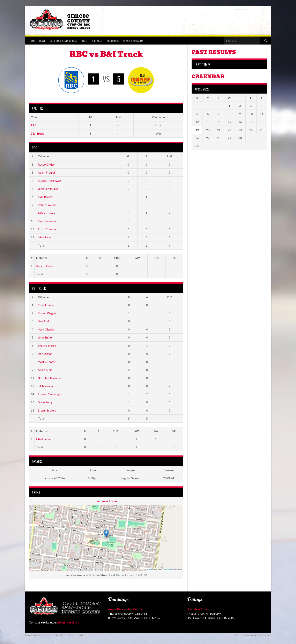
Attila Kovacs (46, 213)
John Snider (45, 337)
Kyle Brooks (46, 197)
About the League (92, 41)
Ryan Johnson (47, 221)
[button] (106, 534)
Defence (42, 258)
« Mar (197, 146)
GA (157, 258)
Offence (43, 156)
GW (137, 258)
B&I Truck (37, 133)
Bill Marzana (45, 386)
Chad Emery (46, 305)
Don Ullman (45, 354)
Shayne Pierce (47, 346)
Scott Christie (47, 229)
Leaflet (150, 570)
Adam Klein (45, 370)
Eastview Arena (106, 501)
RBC (34, 125)
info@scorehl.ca (68, 622)
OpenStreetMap (168, 570)
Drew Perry (45, 402)
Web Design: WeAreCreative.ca (253, 635)
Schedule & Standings (63, 41)
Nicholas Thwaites (50, 378)
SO (175, 258)
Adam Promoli (47, 172)
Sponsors (113, 41)
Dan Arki (43, 321)
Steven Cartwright (50, 394)
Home (32, 41)
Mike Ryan (44, 237)
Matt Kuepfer (47, 362)
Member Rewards (133, 41)
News (42, 41)
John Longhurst (48, 189)
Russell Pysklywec (50, 181)
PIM (169, 156)
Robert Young (47, 205)
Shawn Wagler (47, 313)
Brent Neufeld (47, 410)
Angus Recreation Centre (125, 609)
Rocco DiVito (46, 164)
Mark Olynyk (46, 329)
